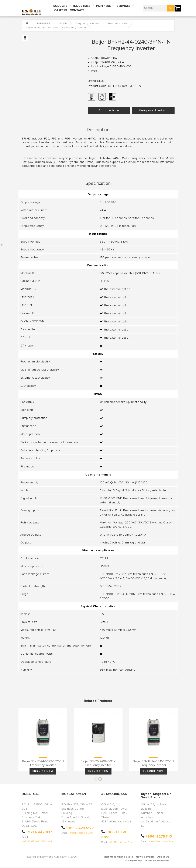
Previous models (118, 24)
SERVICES (124, 6)
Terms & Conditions (157, 861)
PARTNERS (104, 6)
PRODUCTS (60, 6)
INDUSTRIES (82, 6)
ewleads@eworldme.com (37, 841)
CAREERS (61, 10)
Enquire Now (109, 111)
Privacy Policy (133, 861)
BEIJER (63, 24)
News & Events (145, 857)
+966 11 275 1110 (159, 836)
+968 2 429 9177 (80, 828)
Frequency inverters (87, 24)
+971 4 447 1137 (39, 832)
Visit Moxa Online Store (118, 857)
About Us (163, 857)
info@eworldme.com (81, 833)
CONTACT (77, 10)
